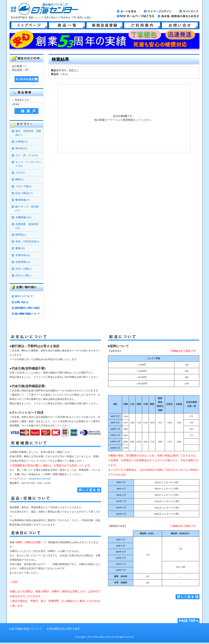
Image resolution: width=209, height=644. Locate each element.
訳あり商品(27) (24, 193)
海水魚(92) (21, 148)
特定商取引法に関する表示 (64, 629)
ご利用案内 (142, 25)
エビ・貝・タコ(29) (26, 155)
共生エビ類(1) (23, 276)
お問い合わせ (21, 302)
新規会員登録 (104, 25)
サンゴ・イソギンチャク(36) (28, 164)
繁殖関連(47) (23, 200)
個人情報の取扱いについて (27, 629)
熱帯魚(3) (21, 235)
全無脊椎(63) (23, 262)
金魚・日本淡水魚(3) (27, 242)
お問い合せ (180, 25)
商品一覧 (67, 25)
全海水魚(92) (23, 255)
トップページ (29, 25)
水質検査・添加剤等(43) (27, 226)
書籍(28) (20, 248)
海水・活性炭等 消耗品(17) (28, 133)
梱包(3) (19, 179)
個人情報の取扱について (27, 314)
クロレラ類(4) (23, 186)
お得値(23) (21, 142)
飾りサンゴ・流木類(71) (27, 209)
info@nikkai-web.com (40, 479)
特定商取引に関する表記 (27, 308)
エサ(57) (20, 173)
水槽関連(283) (23, 217)
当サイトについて (24, 296)
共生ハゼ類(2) (23, 269)
